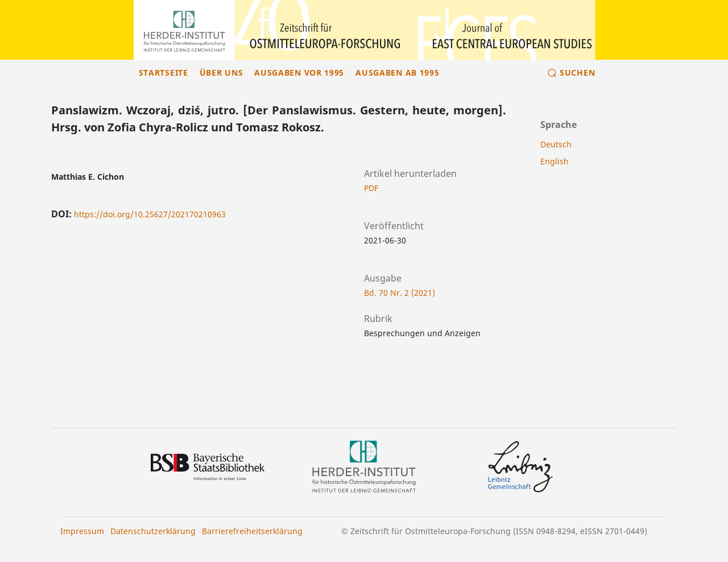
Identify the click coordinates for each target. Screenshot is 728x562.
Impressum (82, 531)
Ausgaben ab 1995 (397, 73)
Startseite (164, 73)
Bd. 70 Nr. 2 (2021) (400, 293)
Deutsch (556, 144)
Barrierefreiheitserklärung (252, 531)
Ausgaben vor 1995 (299, 73)
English (555, 161)
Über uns (222, 73)
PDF (371, 188)
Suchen (577, 73)
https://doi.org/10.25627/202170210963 (150, 214)
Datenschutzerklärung (153, 531)
